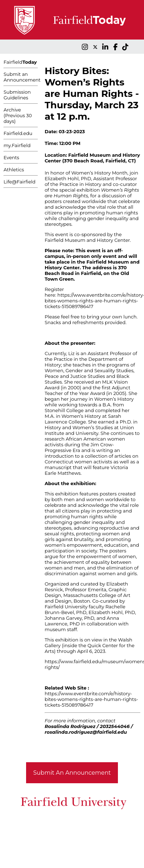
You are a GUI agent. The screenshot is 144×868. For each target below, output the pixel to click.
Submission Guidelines (17, 95)
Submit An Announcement (72, 773)
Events (11, 157)
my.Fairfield (17, 145)
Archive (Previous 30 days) (18, 115)
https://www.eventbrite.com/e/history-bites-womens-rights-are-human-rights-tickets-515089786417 (91, 699)
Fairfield (20, 62)
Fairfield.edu (18, 133)
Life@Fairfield (19, 182)
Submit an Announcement (22, 77)
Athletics (14, 170)
